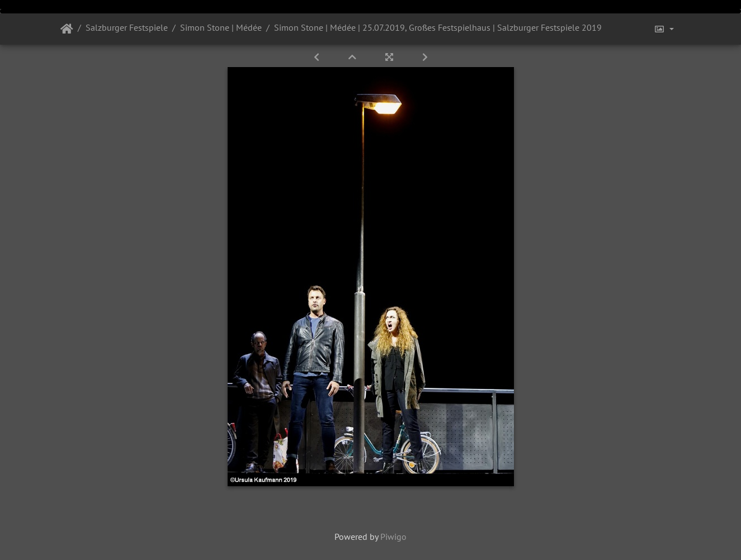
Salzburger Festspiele (127, 27)
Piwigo (393, 537)
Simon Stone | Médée (221, 27)
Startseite (67, 29)
